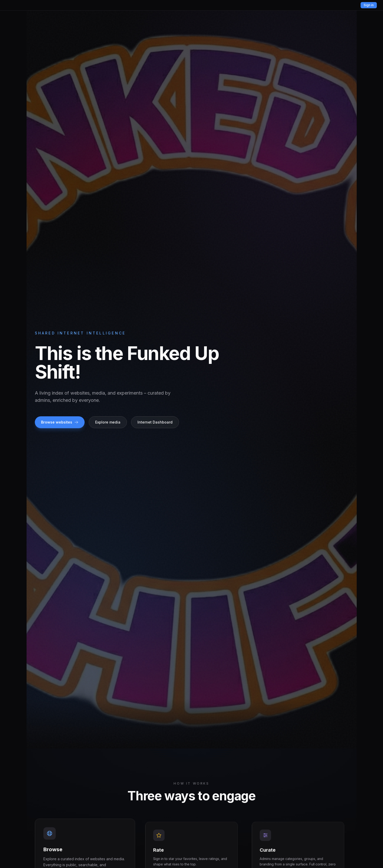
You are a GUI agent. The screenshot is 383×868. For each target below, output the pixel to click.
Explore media (108, 422)
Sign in (369, 5)
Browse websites (60, 422)
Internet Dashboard (155, 422)
